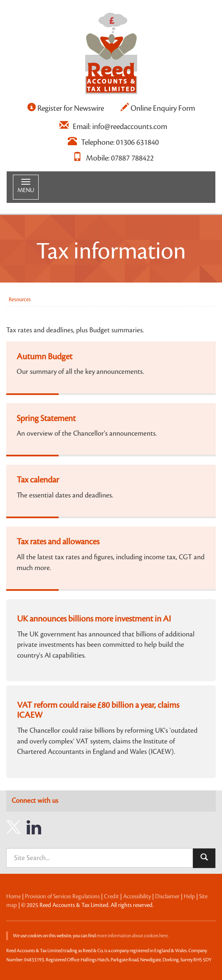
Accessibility (137, 897)
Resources (20, 300)
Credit (111, 897)
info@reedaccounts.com (130, 127)
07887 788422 (132, 158)
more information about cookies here (132, 936)
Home (14, 897)
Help (189, 897)
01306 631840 (137, 142)
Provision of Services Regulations (62, 897)
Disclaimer (167, 897)
